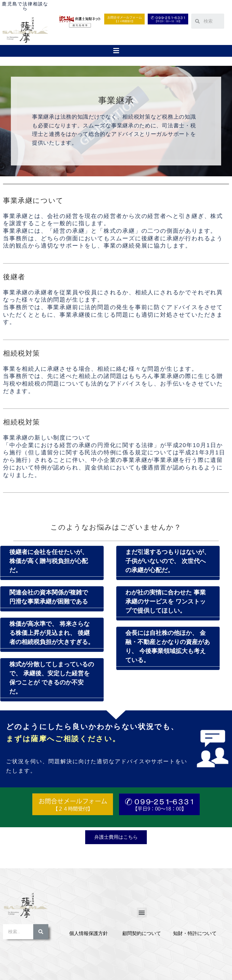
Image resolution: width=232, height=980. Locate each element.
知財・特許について (195, 933)
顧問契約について (142, 933)
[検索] (41, 932)
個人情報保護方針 (89, 933)
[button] (116, 51)
